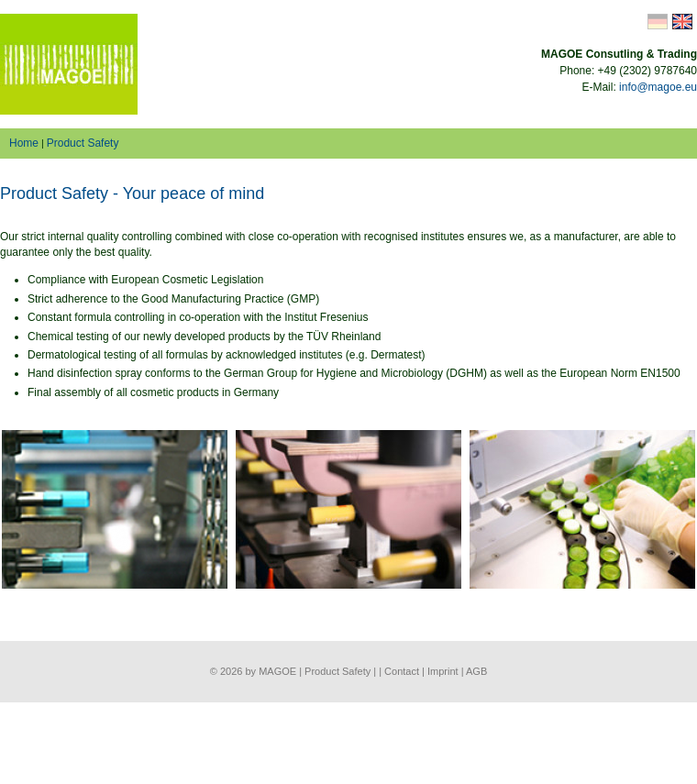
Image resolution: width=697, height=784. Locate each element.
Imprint (443, 671)
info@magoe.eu (658, 87)
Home (24, 143)
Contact (402, 671)
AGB (476, 671)
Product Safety (83, 143)
